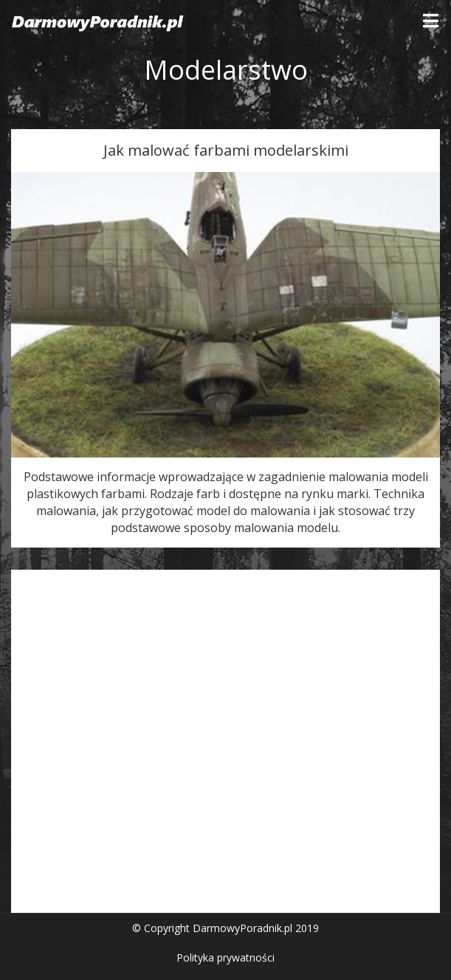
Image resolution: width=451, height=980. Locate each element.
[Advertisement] (225, 745)
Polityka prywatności (225, 957)
